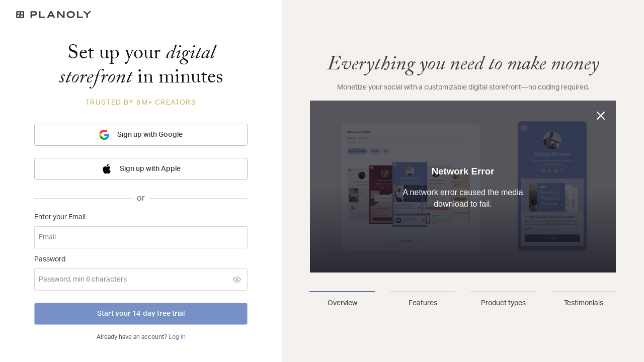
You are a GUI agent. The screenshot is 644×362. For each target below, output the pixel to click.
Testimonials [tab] (584, 303)
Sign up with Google (141, 135)
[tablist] (463, 300)
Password (50, 259)
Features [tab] (423, 303)
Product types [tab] (503, 303)
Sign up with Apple (141, 169)
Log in (177, 337)
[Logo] (141, 15)
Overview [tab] (342, 303)
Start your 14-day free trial (141, 314)
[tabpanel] (463, 165)
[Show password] (237, 280)
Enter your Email (60, 217)
